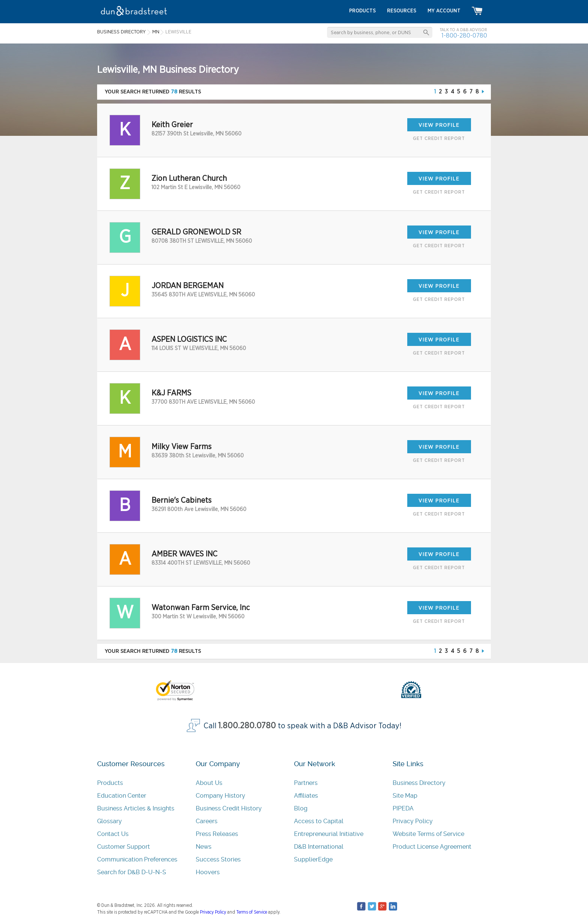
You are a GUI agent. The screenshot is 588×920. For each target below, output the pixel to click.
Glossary (109, 821)
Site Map (405, 796)
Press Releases (217, 834)
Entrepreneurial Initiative (329, 834)
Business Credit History (229, 808)
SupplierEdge (313, 859)
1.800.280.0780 (247, 726)
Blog (301, 808)
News (204, 847)
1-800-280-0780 (464, 35)
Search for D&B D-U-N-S (132, 872)
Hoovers (208, 872)
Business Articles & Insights (136, 808)
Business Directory (419, 783)
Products (110, 783)
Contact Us (113, 834)
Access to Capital (319, 821)
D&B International (319, 847)
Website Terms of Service (428, 834)
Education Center (122, 796)
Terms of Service (252, 912)
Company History (220, 796)
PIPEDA (403, 808)
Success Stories (218, 859)
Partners (306, 783)
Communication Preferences (137, 859)
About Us (209, 783)
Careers (207, 821)
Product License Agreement (432, 847)
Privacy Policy (413, 821)
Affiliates (306, 796)
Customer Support (124, 847)
